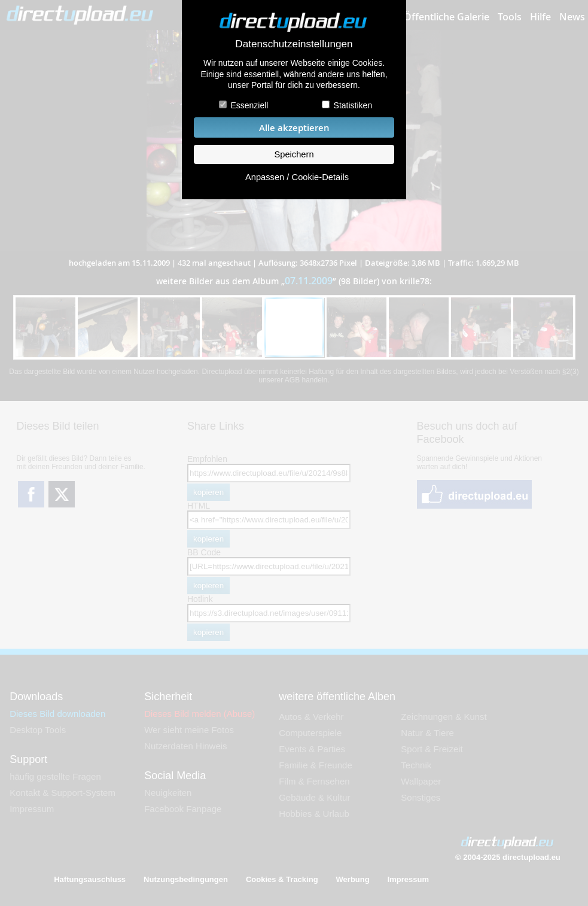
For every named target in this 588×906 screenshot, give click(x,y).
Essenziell (249, 105)
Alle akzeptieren (294, 128)
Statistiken (353, 105)
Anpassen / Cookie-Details (297, 177)
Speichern (294, 154)
